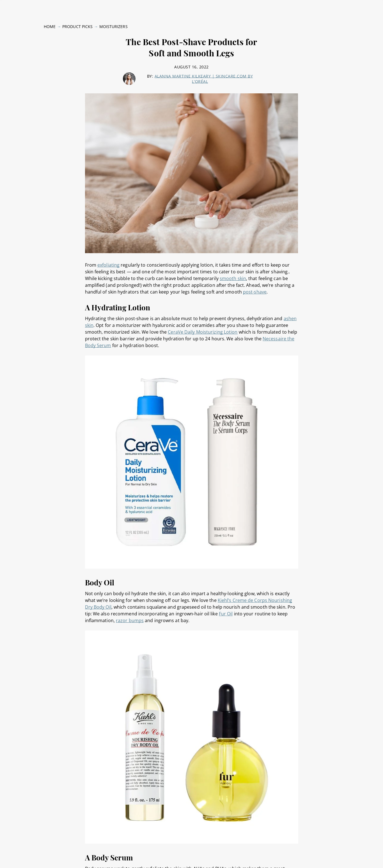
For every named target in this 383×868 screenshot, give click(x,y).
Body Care (116, 7)
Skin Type (18, 7)
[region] (191, 856)
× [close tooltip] (73, 834)
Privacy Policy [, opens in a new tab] (115, 862)
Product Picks (293, 7)
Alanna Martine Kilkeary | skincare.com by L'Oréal (204, 75)
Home (50, 23)
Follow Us (350, 7)
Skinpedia (324, 7)
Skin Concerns (49, 7)
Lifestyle (141, 7)
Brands (265, 7)
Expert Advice (85, 7)
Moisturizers (113, 23)
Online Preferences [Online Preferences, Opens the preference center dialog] (293, 855)
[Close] (374, 855)
